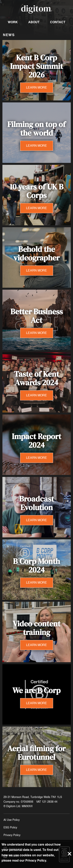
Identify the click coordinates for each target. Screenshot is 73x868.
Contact (58, 22)
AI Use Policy (12, 820)
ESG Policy (10, 828)
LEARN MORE (36, 88)
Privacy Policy (12, 835)
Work (13, 22)
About (34, 22)
